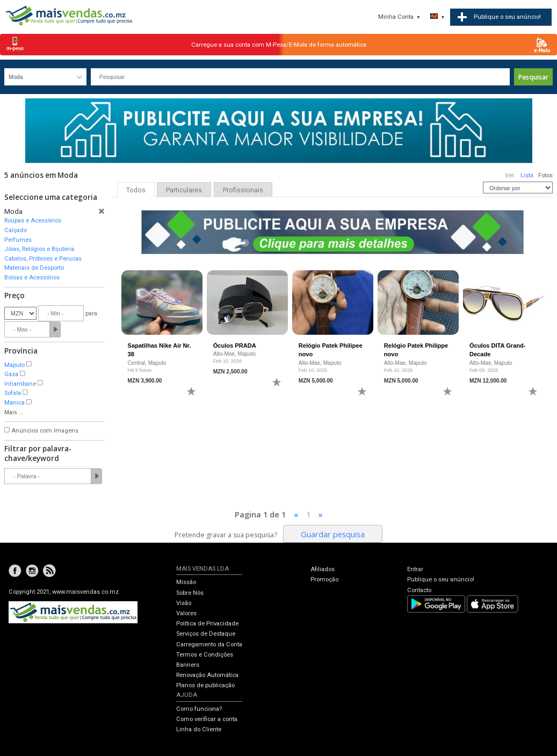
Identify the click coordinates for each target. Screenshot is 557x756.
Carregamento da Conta (209, 645)
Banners (188, 665)
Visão (184, 603)
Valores (186, 613)
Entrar (415, 569)
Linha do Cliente (199, 729)
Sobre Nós (190, 593)
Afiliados (323, 569)
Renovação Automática (207, 675)
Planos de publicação (205, 685)
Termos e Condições (205, 655)
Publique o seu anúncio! (441, 579)
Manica (15, 403)
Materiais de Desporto (34, 268)
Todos (136, 190)
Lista (527, 175)
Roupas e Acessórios (33, 221)
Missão (186, 582)
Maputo (15, 365)
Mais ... (14, 412)
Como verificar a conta (207, 719)
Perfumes (18, 240)
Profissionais (243, 190)
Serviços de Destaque (206, 634)
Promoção (324, 579)
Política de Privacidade (207, 624)
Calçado (16, 230)
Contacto (419, 590)
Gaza (11, 374)
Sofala (13, 393)
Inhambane (20, 384)
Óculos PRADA (235, 345)
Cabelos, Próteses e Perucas (43, 259)
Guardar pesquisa (333, 534)
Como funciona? (199, 709)
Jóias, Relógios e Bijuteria (39, 249)
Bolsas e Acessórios (32, 278)
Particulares (184, 190)
